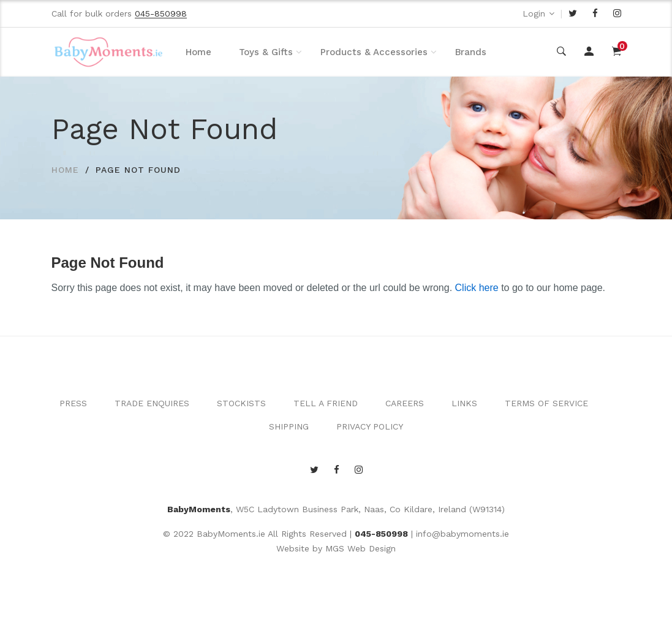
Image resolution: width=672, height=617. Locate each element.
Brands (471, 52)
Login (534, 13)
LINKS (464, 403)
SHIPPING (289, 426)
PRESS (73, 403)
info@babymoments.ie (462, 534)
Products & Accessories (374, 52)
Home (198, 52)
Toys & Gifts (266, 52)
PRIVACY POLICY (370, 426)
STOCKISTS (241, 403)
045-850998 (381, 534)
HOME (65, 170)
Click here (477, 288)
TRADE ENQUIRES (152, 403)
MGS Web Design (361, 548)
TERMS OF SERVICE (546, 403)
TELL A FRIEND (326, 403)
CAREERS (405, 403)
